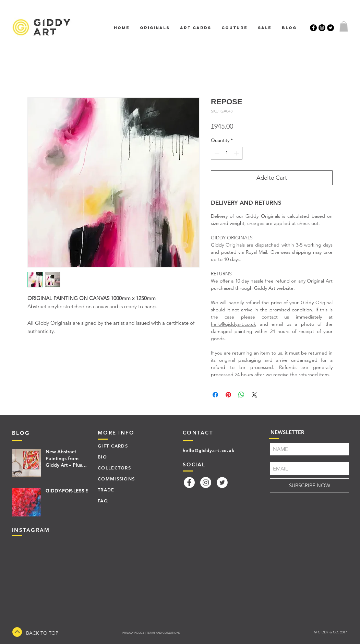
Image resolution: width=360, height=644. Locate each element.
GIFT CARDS (113, 446)
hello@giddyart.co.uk (233, 324)
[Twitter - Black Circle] (331, 28)
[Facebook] (189, 482)
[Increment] (237, 153)
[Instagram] (206, 482)
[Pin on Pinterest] (228, 395)
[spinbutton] (227, 153)
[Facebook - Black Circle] (313, 28)
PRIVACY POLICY (133, 633)
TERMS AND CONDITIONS (163, 633)
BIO (102, 457)
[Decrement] (216, 153)
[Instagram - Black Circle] (322, 28)
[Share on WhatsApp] (241, 395)
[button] (344, 26)
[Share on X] (254, 395)
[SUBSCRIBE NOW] (309, 485)
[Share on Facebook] (215, 395)
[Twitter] (222, 482)
